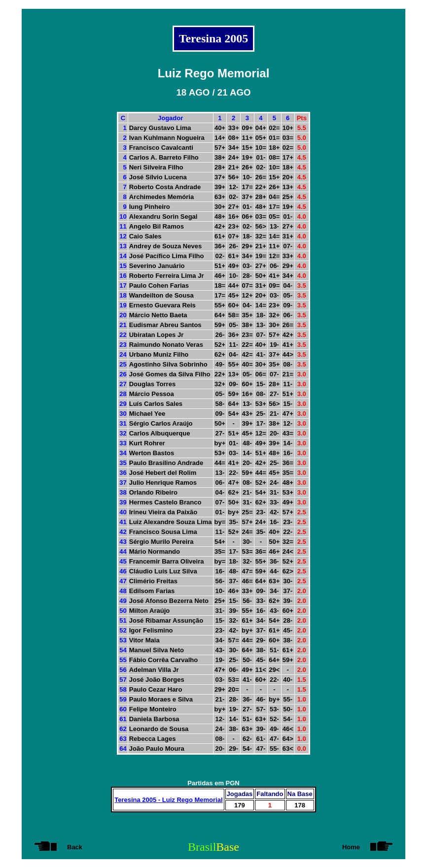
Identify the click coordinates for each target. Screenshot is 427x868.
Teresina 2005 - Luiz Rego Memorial (168, 800)
